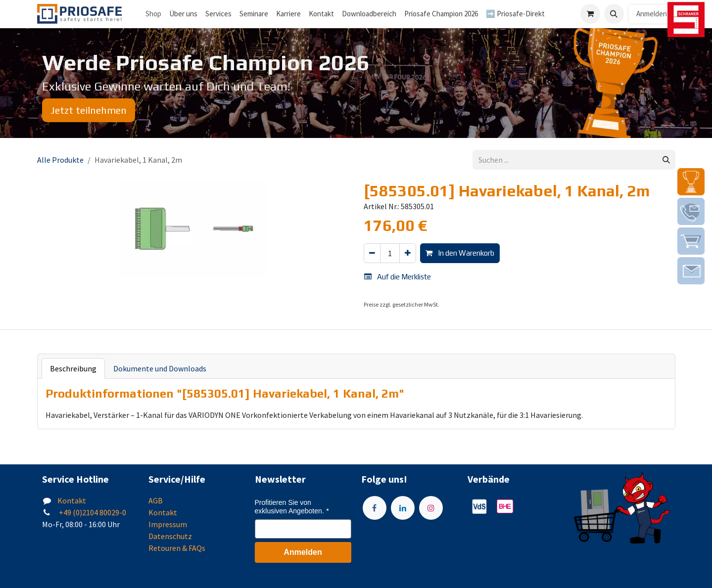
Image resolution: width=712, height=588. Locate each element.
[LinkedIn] (403, 508)
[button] (614, 14)
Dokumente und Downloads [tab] (160, 368)
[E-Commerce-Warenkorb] (590, 14)
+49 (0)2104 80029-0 (92, 512)
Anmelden (652, 14)
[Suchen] (666, 160)
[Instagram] (431, 508)
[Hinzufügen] (408, 253)
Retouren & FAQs (177, 548)
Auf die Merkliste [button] (398, 277)
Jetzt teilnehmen (89, 110)
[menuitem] (183, 14)
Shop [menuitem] (153, 14)
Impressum (168, 524)
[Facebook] (375, 508)
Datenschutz (170, 536)
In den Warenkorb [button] (460, 253)
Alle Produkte (60, 160)
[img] (691, 182)
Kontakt (72, 500)
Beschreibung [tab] (73, 368)
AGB (156, 500)
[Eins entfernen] (372, 253)
